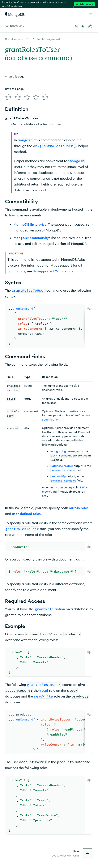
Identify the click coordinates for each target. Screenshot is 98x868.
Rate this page (14, 89)
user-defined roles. (27, 514)
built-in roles (79, 508)
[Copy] (89, 309)
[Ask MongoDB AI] (83, 26)
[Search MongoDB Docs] (77, 26)
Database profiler (62, 466)
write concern (79, 411)
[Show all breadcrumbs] (28, 39)
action (60, 609)
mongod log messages (65, 451)
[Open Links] (91, 14)
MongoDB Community (31, 238)
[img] (8, 97)
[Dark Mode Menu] (90, 26)
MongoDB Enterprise (30, 224)
